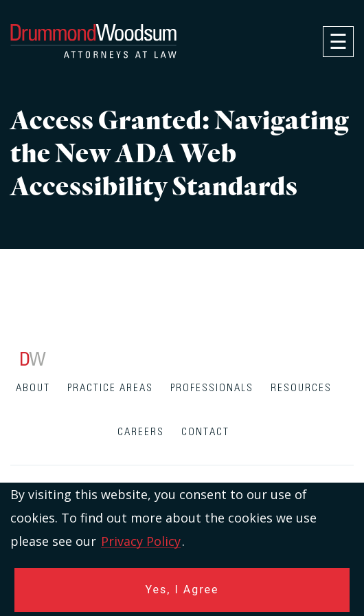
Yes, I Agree (182, 590)
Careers (141, 432)
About (33, 388)
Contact (205, 432)
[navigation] (338, 42)
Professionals (212, 388)
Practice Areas (110, 388)
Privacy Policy (141, 541)
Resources (301, 388)
